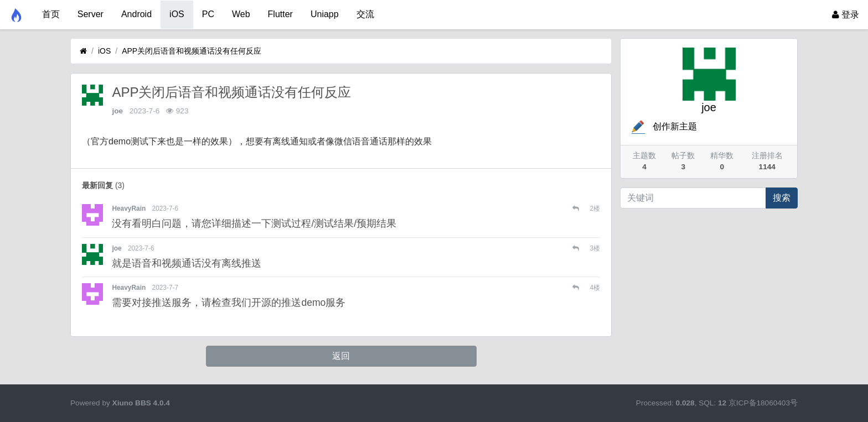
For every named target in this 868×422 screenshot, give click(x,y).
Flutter (280, 14)
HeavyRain (129, 209)
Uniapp (325, 14)
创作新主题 (663, 126)
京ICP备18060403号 (763, 403)
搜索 (782, 198)
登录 (846, 15)
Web (241, 14)
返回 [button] (341, 356)
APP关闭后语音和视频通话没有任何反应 (192, 51)
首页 (51, 14)
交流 (365, 14)
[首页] (83, 51)
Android (136, 14)
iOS (177, 14)
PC (208, 14)
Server (91, 14)
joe (117, 111)
